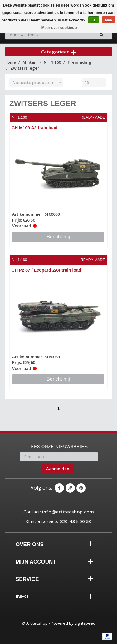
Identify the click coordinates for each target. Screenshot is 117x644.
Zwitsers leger (25, 68)
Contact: (59, 512)
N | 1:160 (52, 62)
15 (87, 82)
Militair (30, 62)
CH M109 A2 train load (34, 128)
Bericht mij (58, 237)
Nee (109, 20)
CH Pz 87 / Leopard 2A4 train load (46, 270)
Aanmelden (58, 469)
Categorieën (58, 52)
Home (10, 62)
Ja (93, 20)
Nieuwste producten (33, 82)
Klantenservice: (58, 521)
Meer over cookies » (59, 28)
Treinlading (79, 62)
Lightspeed (85, 623)
